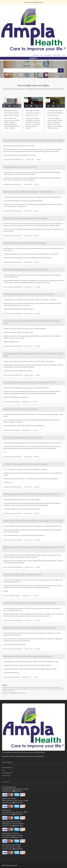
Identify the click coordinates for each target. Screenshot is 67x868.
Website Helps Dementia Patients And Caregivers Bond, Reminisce (29, 628)
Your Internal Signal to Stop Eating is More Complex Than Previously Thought (33, 140)
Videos (23, 75)
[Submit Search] (61, 70)
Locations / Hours (7, 773)
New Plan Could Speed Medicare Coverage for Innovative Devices (29, 192)
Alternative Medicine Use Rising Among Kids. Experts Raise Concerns (12, 113)
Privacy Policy (6, 776)
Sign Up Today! (57, 55)
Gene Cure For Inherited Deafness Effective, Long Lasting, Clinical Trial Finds (33, 521)
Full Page (39, 160)
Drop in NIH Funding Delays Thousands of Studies (23, 438)
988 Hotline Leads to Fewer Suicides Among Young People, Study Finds (31, 494)
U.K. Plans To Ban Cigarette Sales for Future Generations (26, 464)
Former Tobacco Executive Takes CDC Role (20, 167)
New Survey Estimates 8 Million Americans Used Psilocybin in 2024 (29, 383)
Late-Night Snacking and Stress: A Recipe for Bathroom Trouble (33, 113)
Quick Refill (48, 55)
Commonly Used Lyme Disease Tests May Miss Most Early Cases (55, 113)
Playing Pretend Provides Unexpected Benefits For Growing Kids (29, 294)
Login (64, 55)
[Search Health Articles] (31, 70)
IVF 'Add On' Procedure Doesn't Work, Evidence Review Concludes (29, 603)
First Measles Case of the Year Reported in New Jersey (24, 243)
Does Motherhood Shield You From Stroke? (21, 409)
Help (42, 55)
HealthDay (13, 693)
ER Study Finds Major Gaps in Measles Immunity (22, 575)
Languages (36, 55)
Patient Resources (7, 768)
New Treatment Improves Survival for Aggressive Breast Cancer (28, 656)
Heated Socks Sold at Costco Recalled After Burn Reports (25, 218)
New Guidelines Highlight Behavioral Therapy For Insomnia (26, 270)
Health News (11, 75)
